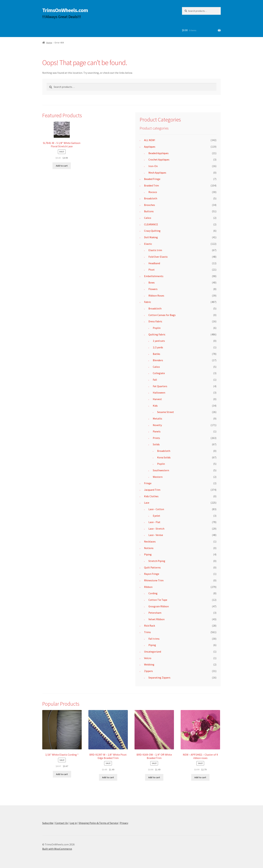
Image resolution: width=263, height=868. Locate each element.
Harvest (157, 399)
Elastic (148, 244)
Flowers (153, 289)
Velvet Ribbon (156, 619)
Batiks (156, 354)
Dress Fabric (155, 321)
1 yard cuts (159, 341)
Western (158, 477)
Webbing (149, 664)
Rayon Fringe (152, 574)
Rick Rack (150, 626)
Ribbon (148, 587)
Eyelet (156, 516)
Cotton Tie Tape (158, 600)
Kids (155, 406)
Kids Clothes (151, 496)
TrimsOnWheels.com (65, 10)
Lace (147, 503)
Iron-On (153, 166)
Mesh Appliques (157, 173)
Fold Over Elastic (158, 257)
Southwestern (161, 470)
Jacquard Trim (152, 490)
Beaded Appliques (159, 153)
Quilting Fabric (157, 334)
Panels (157, 431)
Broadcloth (151, 198)
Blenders (158, 360)
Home (49, 43)
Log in (73, 823)
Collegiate (159, 373)
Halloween (159, 393)
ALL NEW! (150, 140)
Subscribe (48, 823)
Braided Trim (151, 185)
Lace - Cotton (156, 509)
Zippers (148, 671)
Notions (149, 548)
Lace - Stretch (156, 529)
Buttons (149, 211)
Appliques (150, 147)
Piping (148, 554)
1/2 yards (158, 347)
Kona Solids (164, 457)
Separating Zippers (159, 678)
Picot (152, 270)
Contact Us (62, 823)
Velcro (148, 658)
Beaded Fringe (152, 179)
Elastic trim (155, 250)
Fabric (148, 302)
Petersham (155, 613)
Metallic (157, 419)
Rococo (153, 192)
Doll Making (151, 237)
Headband (154, 263)
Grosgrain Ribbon (159, 606)
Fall (155, 380)
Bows (152, 282)
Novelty (157, 425)
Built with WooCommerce (57, 849)
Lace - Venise (156, 535)
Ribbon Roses (156, 296)
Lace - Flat (154, 522)
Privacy (124, 823)
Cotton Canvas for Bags (162, 315)
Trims (147, 632)
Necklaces (150, 541)
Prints (156, 438)
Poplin (157, 328)
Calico (148, 218)
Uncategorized (153, 652)
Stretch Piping (157, 561)
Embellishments (154, 276)
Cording (153, 593)
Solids (156, 444)
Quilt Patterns (152, 567)
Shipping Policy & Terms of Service (98, 823)
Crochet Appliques (159, 159)
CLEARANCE (151, 224)
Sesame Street (166, 412)
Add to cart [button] (62, 166)
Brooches (150, 205)
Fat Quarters (160, 386)
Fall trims (154, 639)
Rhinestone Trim (154, 580)
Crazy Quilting (152, 231)
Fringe (148, 483)
